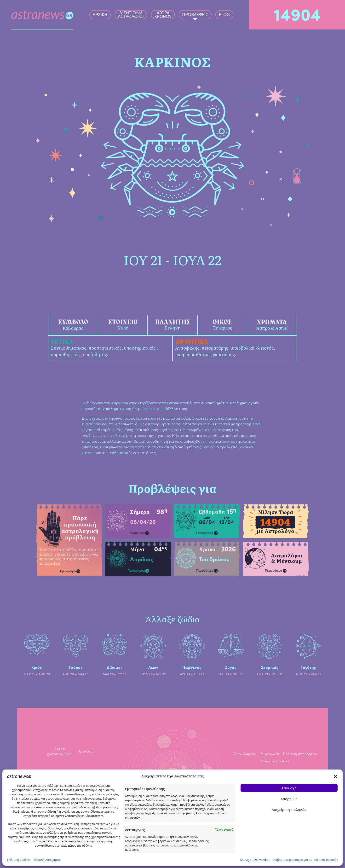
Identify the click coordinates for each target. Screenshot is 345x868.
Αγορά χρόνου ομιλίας (60, 751)
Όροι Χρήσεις (244, 754)
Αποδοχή (289, 788)
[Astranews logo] (42, 15)
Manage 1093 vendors (255, 860)
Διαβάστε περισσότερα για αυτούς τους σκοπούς (305, 860)
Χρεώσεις (86, 751)
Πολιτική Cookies (19, 860)
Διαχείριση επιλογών (289, 810)
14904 (297, 13)
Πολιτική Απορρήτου (47, 860)
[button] (335, 776)
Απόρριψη (289, 799)
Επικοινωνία (269, 754)
